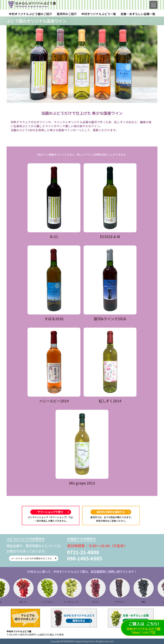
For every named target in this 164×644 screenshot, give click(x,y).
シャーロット (52, 602)
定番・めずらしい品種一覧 (138, 14)
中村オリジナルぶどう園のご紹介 (30, 14)
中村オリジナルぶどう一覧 (99, 14)
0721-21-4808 (83, 552)
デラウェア (124, 602)
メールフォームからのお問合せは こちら (30, 558)
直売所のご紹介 (67, 14)
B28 (4, 602)
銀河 (148, 602)
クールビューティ (76, 602)
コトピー (100, 602)
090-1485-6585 (85, 558)
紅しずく (28, 602)
